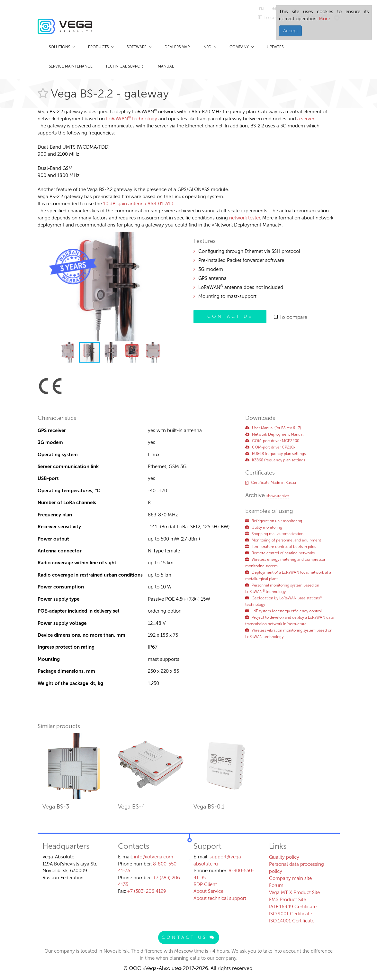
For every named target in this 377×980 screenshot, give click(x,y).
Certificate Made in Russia (271, 483)
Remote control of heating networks (280, 553)
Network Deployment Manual (274, 434)
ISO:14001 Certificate (292, 921)
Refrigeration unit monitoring (274, 521)
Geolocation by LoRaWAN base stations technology (284, 601)
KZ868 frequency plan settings (275, 460)
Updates (275, 47)
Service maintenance (71, 66)
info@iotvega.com (154, 857)
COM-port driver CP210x (270, 447)
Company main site (290, 878)
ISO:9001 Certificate (291, 914)
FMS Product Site (287, 900)
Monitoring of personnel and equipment (283, 540)
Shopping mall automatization (274, 534)
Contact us (230, 316)
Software (139, 47)
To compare (274, 18)
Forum (276, 885)
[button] (178, 237)
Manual (166, 66)
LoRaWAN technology (132, 119)
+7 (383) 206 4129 (147, 891)
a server (306, 119)
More (324, 19)
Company (242, 47)
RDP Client (205, 884)
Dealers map (177, 47)
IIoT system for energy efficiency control (283, 611)
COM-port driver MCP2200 (272, 441)
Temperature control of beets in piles (281, 547)
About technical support (220, 898)
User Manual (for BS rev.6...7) (273, 428)
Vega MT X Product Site (294, 892)
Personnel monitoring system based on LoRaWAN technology (282, 588)
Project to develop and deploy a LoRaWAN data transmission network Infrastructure (289, 621)
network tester (245, 218)
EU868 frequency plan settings (275, 454)
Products (101, 47)
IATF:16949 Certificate (293, 907)
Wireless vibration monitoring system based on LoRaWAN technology (289, 633)
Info (210, 47)
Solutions (62, 47)
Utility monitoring (264, 527)
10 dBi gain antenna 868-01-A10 (138, 204)
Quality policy (284, 857)
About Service (208, 891)
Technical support (125, 66)
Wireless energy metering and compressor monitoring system (285, 563)
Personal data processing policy (296, 868)
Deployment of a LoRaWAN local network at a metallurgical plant (288, 576)
